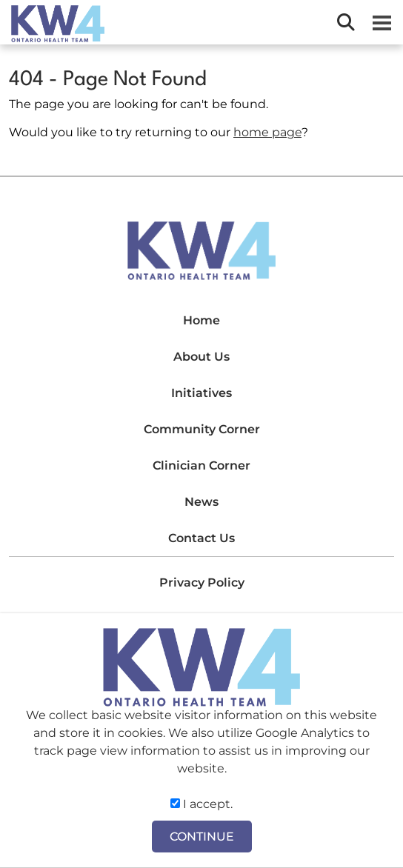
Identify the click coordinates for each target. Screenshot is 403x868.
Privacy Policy (202, 582)
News (201, 502)
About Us (201, 357)
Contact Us (201, 538)
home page (267, 132)
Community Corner (202, 429)
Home (201, 320)
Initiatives (201, 393)
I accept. (201, 804)
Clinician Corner (201, 465)
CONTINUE (202, 837)
